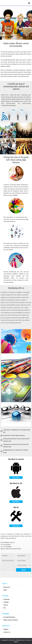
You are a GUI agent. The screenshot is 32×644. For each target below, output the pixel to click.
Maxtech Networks (9, 3)
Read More (16, 478)
